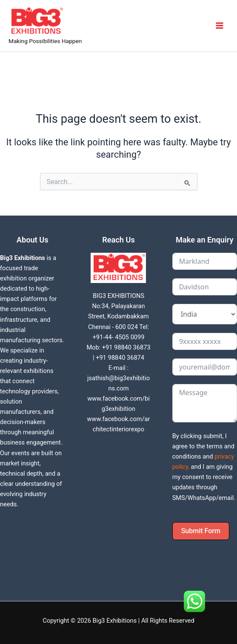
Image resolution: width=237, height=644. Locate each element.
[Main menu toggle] (220, 26)
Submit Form (201, 531)
